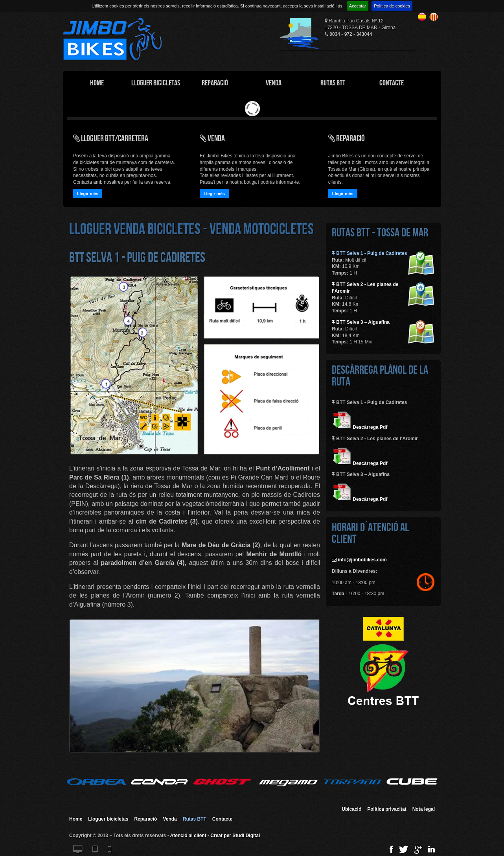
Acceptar (358, 6)
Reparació (215, 83)
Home (97, 83)
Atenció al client (188, 836)
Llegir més (88, 194)
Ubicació (351, 809)
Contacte (392, 83)
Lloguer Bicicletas (156, 83)
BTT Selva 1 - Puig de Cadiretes (369, 253)
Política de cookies (392, 6)
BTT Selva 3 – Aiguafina (361, 322)
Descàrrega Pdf (360, 427)
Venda (274, 83)
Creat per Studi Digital (235, 836)
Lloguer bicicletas (108, 819)
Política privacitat (387, 809)
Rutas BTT (333, 83)
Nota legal (424, 809)
